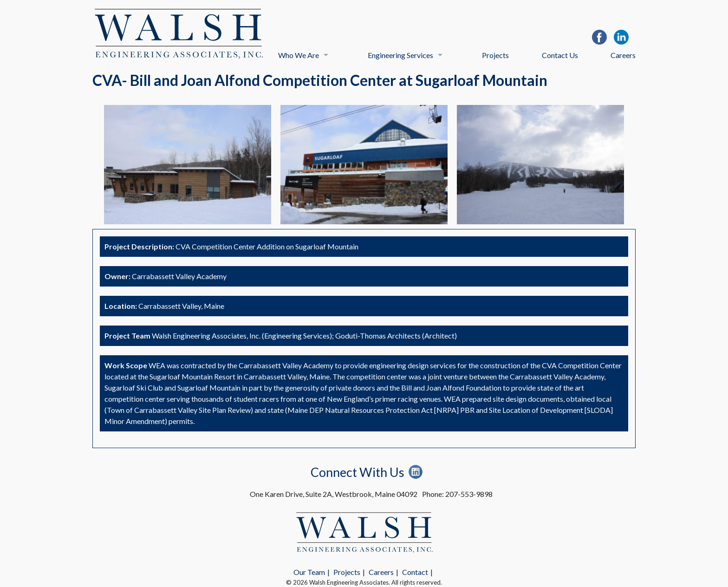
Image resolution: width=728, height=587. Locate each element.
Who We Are (299, 55)
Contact (415, 572)
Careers (623, 55)
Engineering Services (400, 55)
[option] (188, 165)
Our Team (309, 572)
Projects (495, 55)
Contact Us (560, 55)
